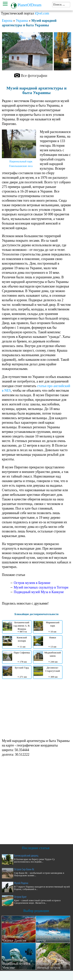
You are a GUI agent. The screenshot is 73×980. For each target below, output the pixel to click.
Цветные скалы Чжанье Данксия (14, 939)
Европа (7, 21)
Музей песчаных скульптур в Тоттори (41, 587)
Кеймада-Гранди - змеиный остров (50, 966)
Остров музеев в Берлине (32, 583)
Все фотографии (34, 76)
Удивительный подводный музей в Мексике (16, 964)
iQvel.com (42, 13)
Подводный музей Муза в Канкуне (39, 592)
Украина (22, 21)
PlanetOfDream (30, 5)
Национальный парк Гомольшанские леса (21, 164)
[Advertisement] (36, 708)
